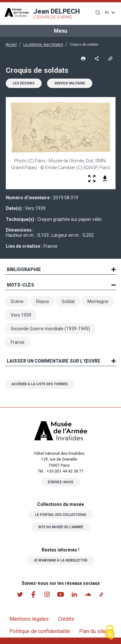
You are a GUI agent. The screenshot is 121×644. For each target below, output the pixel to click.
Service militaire (70, 83)
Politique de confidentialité (40, 631)
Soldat (68, 301)
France (18, 342)
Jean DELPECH (57, 13)
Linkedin (74, 594)
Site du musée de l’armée (61, 527)
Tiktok (101, 594)
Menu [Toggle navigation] (60, 31)
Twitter (20, 594)
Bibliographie (24, 269)
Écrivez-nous (60, 482)
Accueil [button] (11, 44)
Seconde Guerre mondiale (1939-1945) (50, 329)
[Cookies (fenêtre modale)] (110, 633)
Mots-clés (20, 285)
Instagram (47, 594)
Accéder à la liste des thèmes (40, 384)
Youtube (61, 594)
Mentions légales (29, 619)
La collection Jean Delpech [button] (43, 44)
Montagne (98, 301)
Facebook (34, 594)
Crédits (66, 619)
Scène (17, 301)
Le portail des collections (61, 515)
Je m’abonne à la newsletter (60, 560)
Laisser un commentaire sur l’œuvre (54, 361)
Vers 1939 (21, 315)
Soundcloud (88, 594)
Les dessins (24, 83)
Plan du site (92, 631)
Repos (43, 301)
